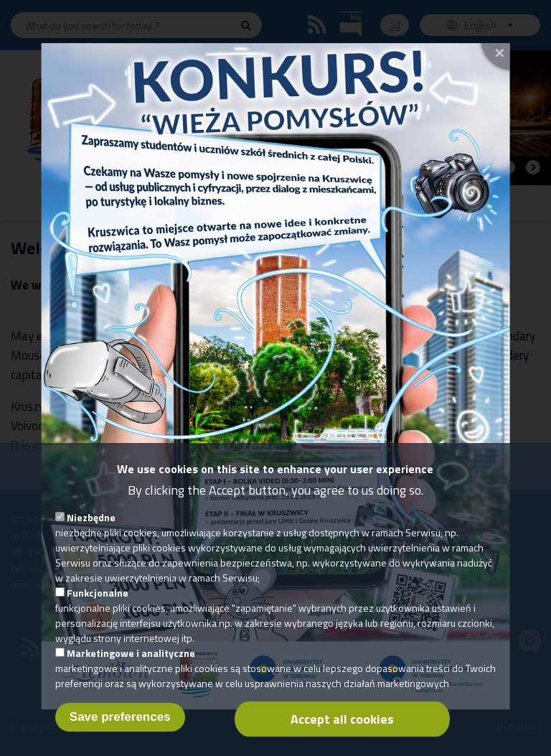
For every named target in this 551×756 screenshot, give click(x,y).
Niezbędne (91, 532)
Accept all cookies (342, 733)
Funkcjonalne (98, 607)
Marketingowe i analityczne (131, 667)
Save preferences (120, 731)
